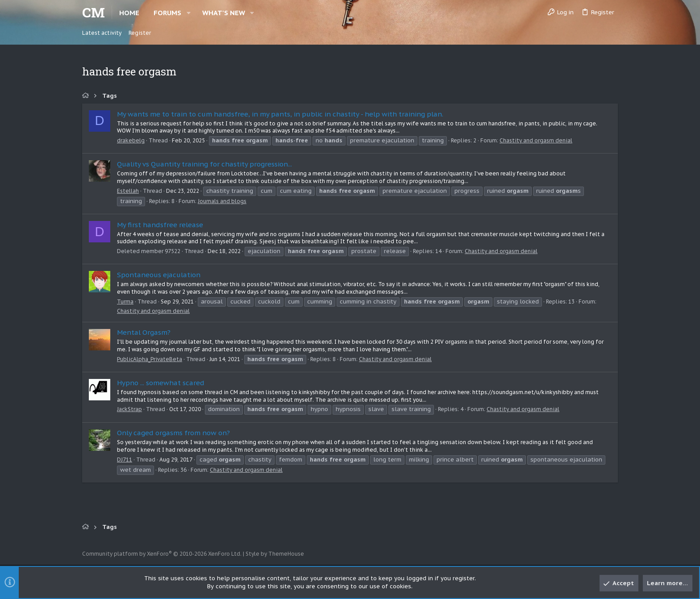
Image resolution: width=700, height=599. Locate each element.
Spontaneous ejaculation (159, 275)
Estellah (128, 191)
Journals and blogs (222, 201)
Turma (125, 302)
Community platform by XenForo (162, 554)
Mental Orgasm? (144, 332)
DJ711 (125, 460)
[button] (189, 13)
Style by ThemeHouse (275, 554)
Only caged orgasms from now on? (173, 433)
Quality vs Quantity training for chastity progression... (204, 164)
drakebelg (131, 140)
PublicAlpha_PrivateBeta (150, 359)
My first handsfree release (160, 225)
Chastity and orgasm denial (536, 140)
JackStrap (129, 409)
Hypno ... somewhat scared (161, 383)
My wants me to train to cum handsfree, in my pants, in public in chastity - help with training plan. (280, 114)
